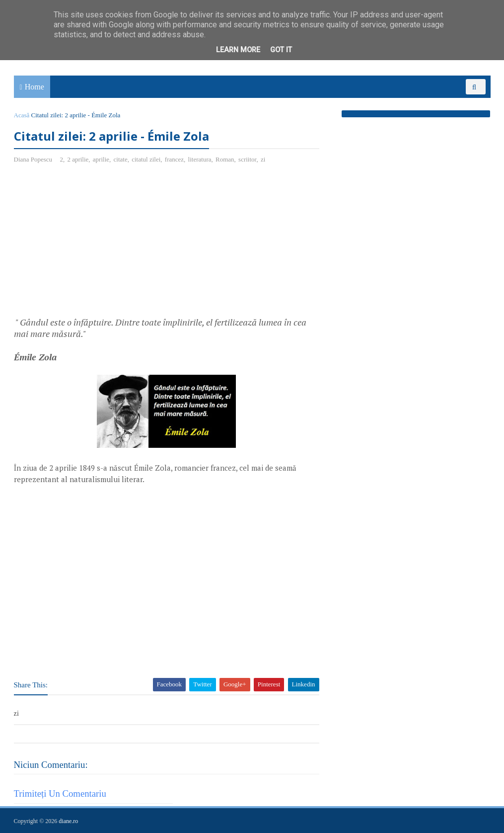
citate (121, 159)
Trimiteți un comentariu (60, 793)
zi (263, 159)
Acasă (22, 115)
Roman (225, 159)
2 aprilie (78, 159)
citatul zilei (146, 159)
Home (35, 87)
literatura (200, 159)
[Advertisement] (97, 244)
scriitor (247, 159)
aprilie (101, 159)
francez (174, 159)
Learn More (238, 50)
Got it (281, 50)
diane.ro (68, 821)
